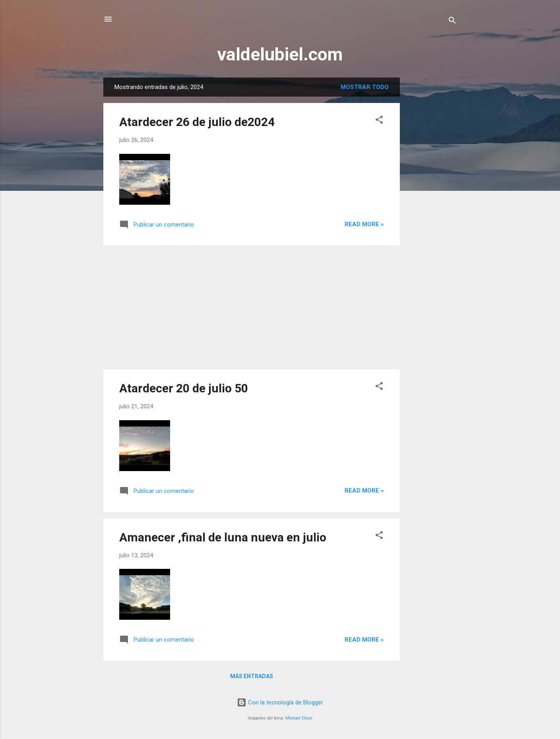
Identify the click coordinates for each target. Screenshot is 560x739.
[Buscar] (452, 22)
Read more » (364, 224)
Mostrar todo (365, 87)
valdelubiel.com (280, 54)
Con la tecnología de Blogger (280, 702)
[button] (379, 121)
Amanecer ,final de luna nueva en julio (223, 537)
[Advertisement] (432, 197)
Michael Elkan (299, 718)
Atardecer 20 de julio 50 (184, 388)
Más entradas (252, 676)
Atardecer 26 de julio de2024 (197, 122)
